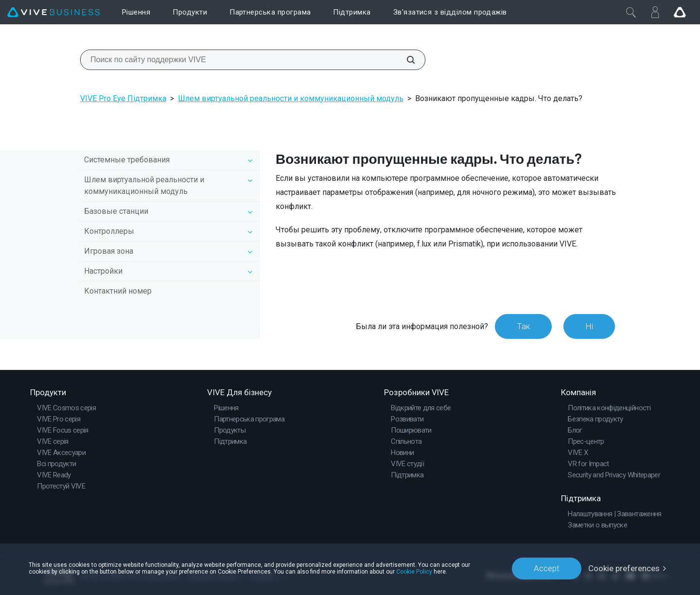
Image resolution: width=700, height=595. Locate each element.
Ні (589, 326)
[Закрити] (631, 12)
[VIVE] (53, 12)
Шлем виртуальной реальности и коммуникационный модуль (291, 98)
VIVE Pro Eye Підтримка (123, 98)
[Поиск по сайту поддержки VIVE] (405, 60)
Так (523, 326)
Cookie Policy (414, 572)
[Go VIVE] (680, 12)
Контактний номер (118, 291)
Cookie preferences (624, 568)
